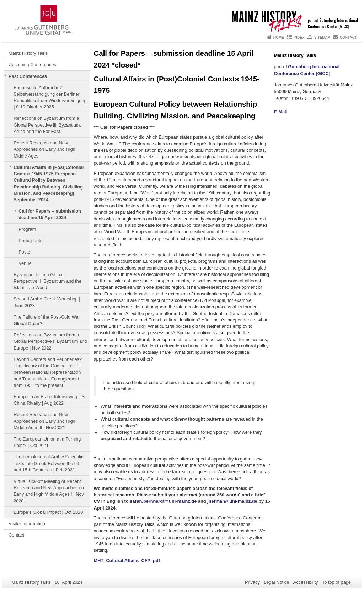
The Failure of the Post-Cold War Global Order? (47, 320)
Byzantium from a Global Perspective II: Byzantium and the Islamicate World (47, 281)
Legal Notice (276, 582)
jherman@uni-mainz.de (232, 501)
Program (27, 229)
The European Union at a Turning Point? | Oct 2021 (47, 442)
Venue (25, 263)
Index (299, 38)
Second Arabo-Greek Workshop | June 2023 (47, 302)
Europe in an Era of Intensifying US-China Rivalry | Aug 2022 (50, 400)
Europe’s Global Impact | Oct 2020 (48, 512)
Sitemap (322, 38)
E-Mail (281, 112)
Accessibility (306, 582)
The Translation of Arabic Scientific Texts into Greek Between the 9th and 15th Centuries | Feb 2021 (48, 463)
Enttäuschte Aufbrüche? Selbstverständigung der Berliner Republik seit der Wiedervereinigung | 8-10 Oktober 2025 (50, 97)
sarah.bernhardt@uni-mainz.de (163, 501)
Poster (25, 252)
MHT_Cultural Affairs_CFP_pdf (127, 561)
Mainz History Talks (29, 53)
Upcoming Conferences (32, 65)
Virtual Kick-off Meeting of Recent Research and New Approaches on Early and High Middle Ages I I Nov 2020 (49, 491)
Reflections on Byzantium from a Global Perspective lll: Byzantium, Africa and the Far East (47, 125)
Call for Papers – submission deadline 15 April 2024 (50, 214)
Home (279, 38)
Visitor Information (27, 524)
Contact (348, 38)
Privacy (252, 582)
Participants (30, 241)
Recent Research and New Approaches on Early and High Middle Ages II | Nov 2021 (44, 421)
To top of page (336, 582)
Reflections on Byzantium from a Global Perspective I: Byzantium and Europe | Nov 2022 (50, 341)
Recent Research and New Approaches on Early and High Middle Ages (44, 149)
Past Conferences (28, 76)
